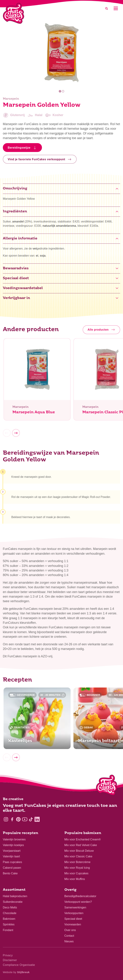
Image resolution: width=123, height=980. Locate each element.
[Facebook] (12, 819)
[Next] (16, 435)
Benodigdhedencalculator (80, 896)
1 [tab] (60, 91)
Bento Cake (10, 873)
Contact (69, 936)
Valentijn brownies (14, 839)
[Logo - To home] (107, 786)
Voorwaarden (73, 924)
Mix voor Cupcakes (76, 873)
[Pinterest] (18, 819)
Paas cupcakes (12, 862)
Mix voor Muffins (75, 879)
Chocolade (10, 913)
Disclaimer (10, 960)
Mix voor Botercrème (78, 862)
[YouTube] (25, 819)
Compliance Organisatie (19, 965)
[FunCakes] (14, 13)
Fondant (8, 930)
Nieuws (69, 941)
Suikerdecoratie (13, 902)
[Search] (107, 8)
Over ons (70, 930)
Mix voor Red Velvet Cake (81, 845)
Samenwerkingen (75, 907)
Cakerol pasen (12, 868)
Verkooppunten (74, 913)
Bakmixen (9, 919)
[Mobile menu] (116, 8)
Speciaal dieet (73, 919)
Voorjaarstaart (12, 851)
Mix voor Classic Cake (78, 856)
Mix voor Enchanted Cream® (83, 839)
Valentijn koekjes (13, 845)
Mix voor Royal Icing (77, 868)
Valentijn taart (11, 856)
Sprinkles (9, 924)
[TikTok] (31, 819)
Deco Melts (10, 907)
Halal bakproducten (15, 896)
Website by (16, 972)
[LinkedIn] (37, 819)
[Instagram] (6, 819)
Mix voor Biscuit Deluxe (79, 851)
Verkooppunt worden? (78, 902)
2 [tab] (63, 91)
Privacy (8, 955)
